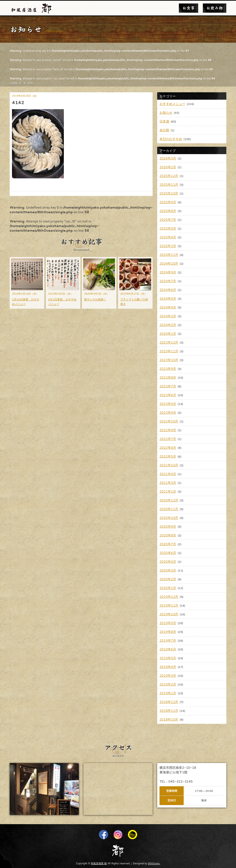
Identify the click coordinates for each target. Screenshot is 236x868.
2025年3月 (168, 246)
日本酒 (164, 121)
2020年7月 (168, 544)
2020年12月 (169, 500)
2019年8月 (168, 632)
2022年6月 (168, 448)
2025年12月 (169, 176)
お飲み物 (215, 8)
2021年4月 (168, 474)
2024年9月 (168, 272)
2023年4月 (168, 413)
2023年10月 (169, 360)
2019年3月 (168, 676)
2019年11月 (169, 605)
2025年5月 (168, 228)
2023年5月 (168, 404)
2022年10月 (169, 421)
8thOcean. (154, 863)
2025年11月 (169, 185)
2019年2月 (168, 684)
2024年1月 (168, 334)
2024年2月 (168, 325)
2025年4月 (168, 237)
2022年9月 (168, 430)
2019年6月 (168, 649)
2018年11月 (169, 711)
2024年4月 (168, 307)
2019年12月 (169, 597)
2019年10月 (169, 614)
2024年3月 (168, 316)
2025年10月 (169, 193)
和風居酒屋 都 (99, 863)
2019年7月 (168, 641)
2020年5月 (168, 562)
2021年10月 (169, 465)
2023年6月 (168, 395)
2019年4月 (168, 667)
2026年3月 (168, 158)
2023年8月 (168, 377)
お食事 (189, 8)
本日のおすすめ (171, 139)
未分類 (164, 130)
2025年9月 (168, 202)
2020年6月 (168, 553)
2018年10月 (169, 719)
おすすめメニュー (172, 104)
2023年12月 (169, 342)
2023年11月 (169, 351)
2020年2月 (168, 579)
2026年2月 (168, 167)
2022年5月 (168, 456)
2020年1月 (168, 588)
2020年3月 (168, 570)
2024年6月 (168, 290)
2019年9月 (168, 623)
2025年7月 (168, 220)
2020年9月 (168, 527)
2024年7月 (168, 281)
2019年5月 (168, 658)
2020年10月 (169, 518)
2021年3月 (168, 483)
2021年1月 (168, 491)
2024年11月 (169, 255)
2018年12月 (169, 702)
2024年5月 (168, 299)
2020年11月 (169, 509)
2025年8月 (168, 211)
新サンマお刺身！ (95, 299)
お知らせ (166, 113)
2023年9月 (168, 369)
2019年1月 (168, 693)
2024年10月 (169, 263)
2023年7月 (168, 386)
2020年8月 (168, 535)
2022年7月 (168, 439)
